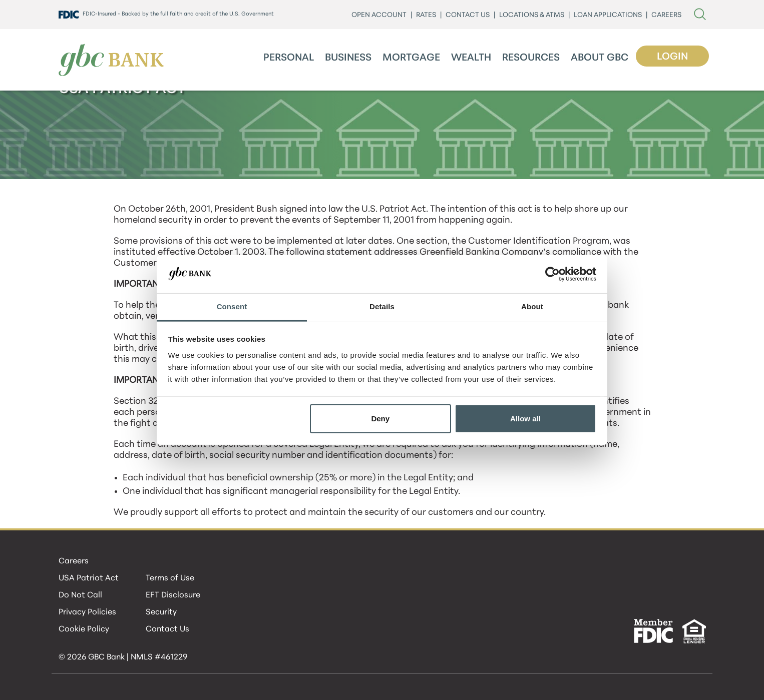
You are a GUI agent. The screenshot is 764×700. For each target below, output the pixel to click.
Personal (289, 58)
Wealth (471, 58)
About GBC (600, 58)
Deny (380, 419)
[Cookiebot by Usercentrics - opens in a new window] (552, 274)
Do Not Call (80, 595)
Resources (531, 58)
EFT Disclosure (173, 595)
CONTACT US (468, 15)
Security (161, 612)
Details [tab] (382, 306)
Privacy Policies (87, 612)
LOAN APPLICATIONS (608, 15)
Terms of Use (170, 578)
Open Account (379, 15)
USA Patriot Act (89, 578)
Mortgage (411, 58)
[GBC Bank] (111, 60)
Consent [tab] (232, 306)
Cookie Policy (84, 629)
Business (348, 58)
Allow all (525, 419)
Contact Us (167, 629)
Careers (74, 561)
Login (672, 57)
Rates (426, 15)
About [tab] (532, 306)
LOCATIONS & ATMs (532, 15)
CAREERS (666, 15)
